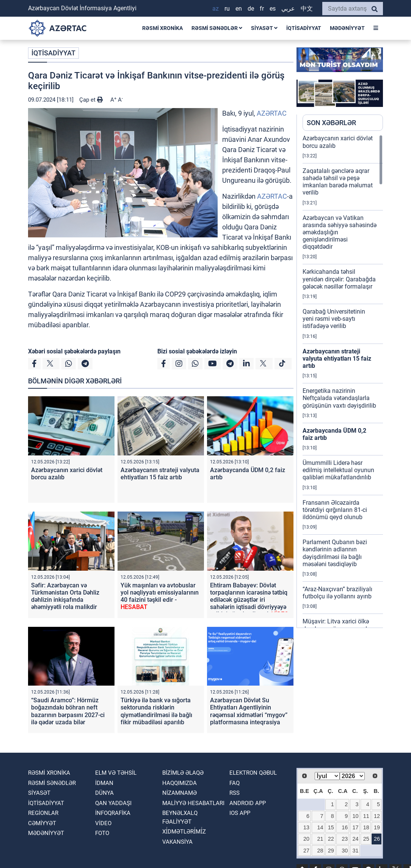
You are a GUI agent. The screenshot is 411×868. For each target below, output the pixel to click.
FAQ (235, 783)
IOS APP (240, 813)
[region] (343, 381)
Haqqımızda (180, 783)
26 (377, 839)
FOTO (102, 833)
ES (273, 9)
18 (366, 827)
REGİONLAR (43, 813)
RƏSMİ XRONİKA (162, 28)
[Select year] (352, 776)
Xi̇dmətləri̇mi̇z (184, 832)
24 (355, 839)
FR (262, 9)
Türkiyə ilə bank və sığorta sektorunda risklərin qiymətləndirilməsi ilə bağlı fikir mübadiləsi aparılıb (156, 711)
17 (355, 827)
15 (331, 827)
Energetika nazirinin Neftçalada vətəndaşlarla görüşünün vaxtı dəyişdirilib (339, 398)
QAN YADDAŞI (113, 803)
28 (320, 851)
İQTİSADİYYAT (304, 28)
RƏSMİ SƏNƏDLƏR (217, 28)
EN (239, 9)
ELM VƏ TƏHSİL (116, 773)
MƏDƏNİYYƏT (347, 28)
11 (366, 816)
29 (331, 851)
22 (331, 839)
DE (251, 9)
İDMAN (104, 783)
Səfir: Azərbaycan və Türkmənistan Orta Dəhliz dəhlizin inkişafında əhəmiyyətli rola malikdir (65, 596)
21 (320, 839)
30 (345, 851)
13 (306, 827)
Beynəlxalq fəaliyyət (180, 817)
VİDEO (103, 823)
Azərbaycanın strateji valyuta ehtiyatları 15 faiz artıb (160, 474)
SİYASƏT (264, 28)
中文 (307, 9)
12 (377, 816)
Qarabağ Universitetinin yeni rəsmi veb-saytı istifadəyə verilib (334, 319)
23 (345, 839)
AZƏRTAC (272, 113)
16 (345, 827)
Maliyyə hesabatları (193, 803)
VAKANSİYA (177, 842)
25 (366, 839)
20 (306, 839)
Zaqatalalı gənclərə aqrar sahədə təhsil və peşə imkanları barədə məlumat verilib (338, 182)
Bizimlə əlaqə (183, 773)
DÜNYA (104, 793)
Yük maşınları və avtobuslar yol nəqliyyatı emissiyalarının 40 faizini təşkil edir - (160, 596)
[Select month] (327, 776)
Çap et (91, 100)
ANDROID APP (248, 803)
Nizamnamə (180, 793)
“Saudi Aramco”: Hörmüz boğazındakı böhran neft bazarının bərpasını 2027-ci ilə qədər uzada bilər (68, 711)
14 (320, 827)
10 (355, 816)
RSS (235, 793)
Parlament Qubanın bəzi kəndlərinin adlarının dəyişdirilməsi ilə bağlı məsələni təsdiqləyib (335, 553)
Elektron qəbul (253, 773)
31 (355, 851)
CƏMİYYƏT (42, 823)
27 (306, 851)
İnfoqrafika (113, 813)
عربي (288, 9)
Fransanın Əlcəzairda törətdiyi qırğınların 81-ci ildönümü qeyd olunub (335, 510)
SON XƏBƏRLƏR (331, 123)
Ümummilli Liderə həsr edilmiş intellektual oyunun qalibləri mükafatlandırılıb (338, 470)
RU (227, 9)
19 (377, 827)
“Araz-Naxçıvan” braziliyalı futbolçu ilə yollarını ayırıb (337, 593)
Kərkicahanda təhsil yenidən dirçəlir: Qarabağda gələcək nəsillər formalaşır (339, 279)
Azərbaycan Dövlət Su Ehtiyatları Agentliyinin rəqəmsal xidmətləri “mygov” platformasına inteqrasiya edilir (249, 715)
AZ (216, 9)
